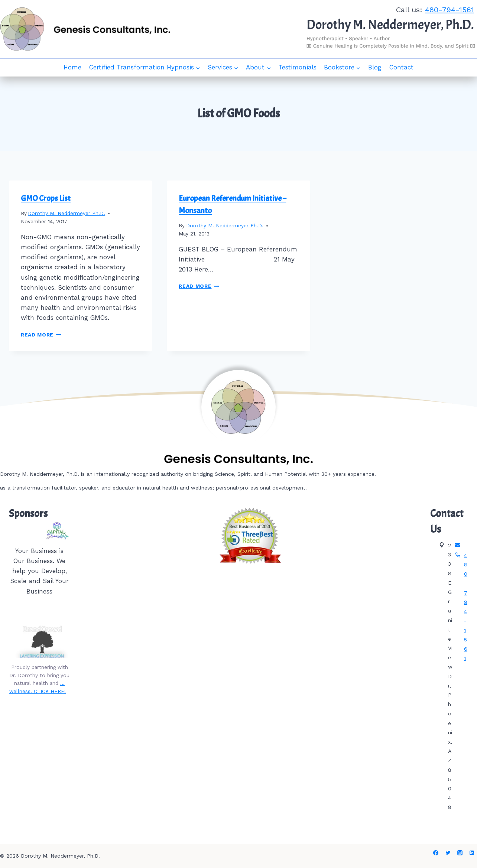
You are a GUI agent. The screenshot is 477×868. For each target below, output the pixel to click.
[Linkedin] (472, 853)
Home (72, 67)
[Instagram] (460, 853)
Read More (41, 335)
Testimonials (298, 67)
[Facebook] (436, 853)
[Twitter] (448, 853)
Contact (401, 67)
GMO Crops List (46, 198)
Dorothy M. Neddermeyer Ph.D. (66, 213)
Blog (375, 67)
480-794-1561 (450, 10)
